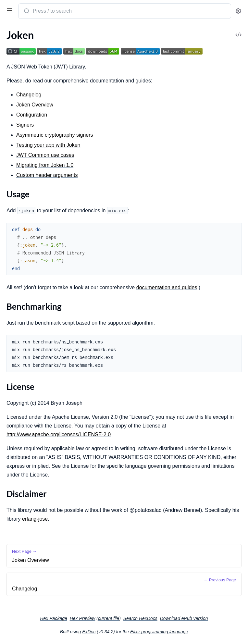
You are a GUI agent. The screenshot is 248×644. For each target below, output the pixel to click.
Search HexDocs (140, 618)
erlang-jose (35, 519)
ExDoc (89, 632)
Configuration (32, 115)
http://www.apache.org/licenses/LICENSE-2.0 (59, 434)
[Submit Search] (26, 12)
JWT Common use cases (45, 155)
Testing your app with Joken (48, 145)
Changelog (29, 95)
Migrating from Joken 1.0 (45, 165)
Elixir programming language (159, 632)
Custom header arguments (47, 175)
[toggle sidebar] (8, 10)
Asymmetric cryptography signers (55, 135)
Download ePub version (184, 618)
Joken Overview (35, 105)
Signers (25, 125)
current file (109, 618)
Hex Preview (83, 618)
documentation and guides (167, 287)
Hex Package (53, 618)
